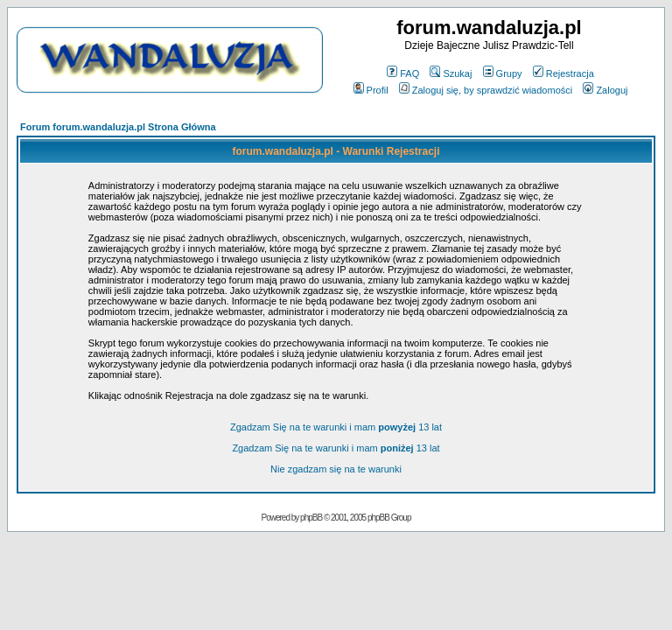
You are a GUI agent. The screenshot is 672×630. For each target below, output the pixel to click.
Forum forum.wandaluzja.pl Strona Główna (118, 127)
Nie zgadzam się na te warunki (336, 469)
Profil (371, 90)
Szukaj (451, 73)
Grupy (503, 73)
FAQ (403, 73)
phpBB (311, 518)
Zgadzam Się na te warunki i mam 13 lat (336, 427)
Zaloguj (605, 90)
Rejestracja (563, 73)
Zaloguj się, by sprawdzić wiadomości (486, 90)
